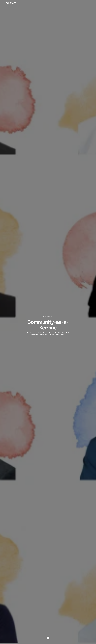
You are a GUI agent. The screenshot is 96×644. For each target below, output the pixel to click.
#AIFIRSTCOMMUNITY (48, 317)
